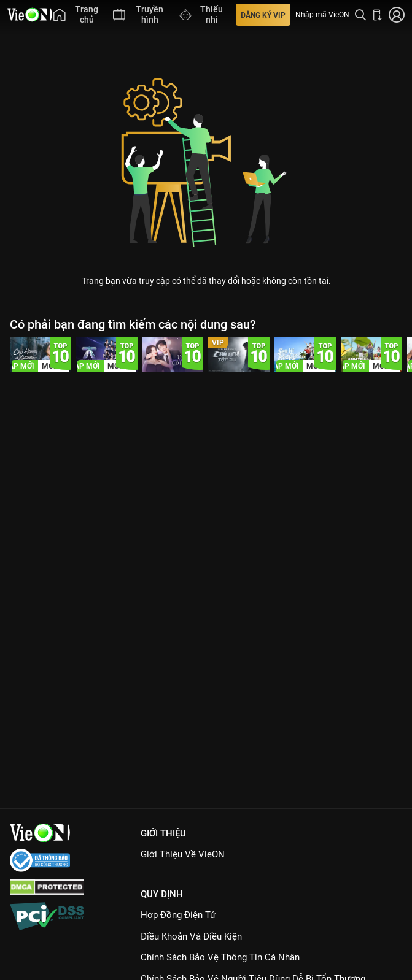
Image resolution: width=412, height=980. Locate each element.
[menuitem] (77, 15)
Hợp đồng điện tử (178, 915)
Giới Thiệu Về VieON (183, 854)
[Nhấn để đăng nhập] (397, 15)
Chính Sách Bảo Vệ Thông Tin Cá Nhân (220, 957)
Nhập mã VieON (322, 15)
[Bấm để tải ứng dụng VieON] (378, 15)
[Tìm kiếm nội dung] (360, 15)
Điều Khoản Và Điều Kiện (191, 936)
